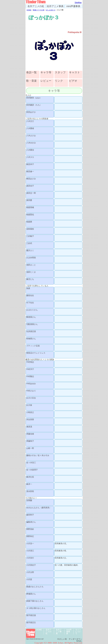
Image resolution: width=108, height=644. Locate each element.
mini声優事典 (73, 6)
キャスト (75, 72)
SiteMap (78, 3)
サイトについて (78, 632)
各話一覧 (31, 72)
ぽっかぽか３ (51, 10)
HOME (29, 10)
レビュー (46, 81)
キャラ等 (46, 72)
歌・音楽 (31, 81)
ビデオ (73, 81)
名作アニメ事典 (55, 6)
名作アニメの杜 (36, 6)
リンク (59, 81)
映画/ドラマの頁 (39, 10)
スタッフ (60, 72)
